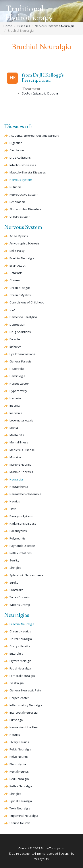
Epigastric (45, 93)
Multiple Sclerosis (21, 472)
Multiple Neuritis (20, 465)
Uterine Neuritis (20, 823)
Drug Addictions (20, 157)
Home (8, 26)
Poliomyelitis (18, 531)
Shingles (15, 568)
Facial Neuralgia (20, 668)
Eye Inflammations (22, 354)
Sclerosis (25, 243)
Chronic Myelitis (20, 295)
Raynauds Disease (22, 546)
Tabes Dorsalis (20, 597)
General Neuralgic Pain (25, 690)
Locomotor (21, 420)
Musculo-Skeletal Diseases (28, 172)
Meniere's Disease (22, 450)
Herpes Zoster (19, 384)
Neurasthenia (19, 487)
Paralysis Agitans (21, 516)
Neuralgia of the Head (24, 727)
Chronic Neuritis (20, 631)
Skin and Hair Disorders (25, 209)
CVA (12, 310)
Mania (14, 428)
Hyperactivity (18, 391)
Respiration (17, 202)
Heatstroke (17, 369)
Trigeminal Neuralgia (24, 816)
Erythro (20, 661)
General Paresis (20, 361)
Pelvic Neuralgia (20, 749)
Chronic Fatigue (20, 288)
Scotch (27, 93)
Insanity (15, 405)
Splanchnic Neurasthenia (26, 575)
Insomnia (16, 413)
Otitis (13, 509)
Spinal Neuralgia (21, 801)
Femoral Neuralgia (22, 676)
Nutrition (15, 187)
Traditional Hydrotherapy (29, 13)
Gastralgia (17, 683)
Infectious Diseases (23, 165)
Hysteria (15, 398)
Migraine (15, 457)
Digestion (16, 143)
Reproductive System (24, 195)
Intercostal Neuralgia (24, 713)
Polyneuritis (17, 538)
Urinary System (20, 217)
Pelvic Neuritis (19, 757)
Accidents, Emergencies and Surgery (34, 136)
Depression (17, 325)
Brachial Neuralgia (22, 258)
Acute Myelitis (19, 236)
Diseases (24, 26)
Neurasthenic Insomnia (25, 494)
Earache (15, 339)
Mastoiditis (17, 435)
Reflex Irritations (21, 553)
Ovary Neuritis (19, 742)
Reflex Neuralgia (21, 786)
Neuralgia (68, 26)
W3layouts (41, 859)
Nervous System (46, 26)
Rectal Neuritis (19, 772)
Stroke (14, 583)
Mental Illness (19, 442)
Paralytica (23, 317)
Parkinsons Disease (23, 524)
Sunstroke (16, 590)
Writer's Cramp (20, 605)
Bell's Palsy (17, 251)
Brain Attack (17, 266)
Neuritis (15, 501)
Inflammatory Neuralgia (26, 705)
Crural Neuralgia (21, 639)
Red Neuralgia (19, 779)
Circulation (17, 150)
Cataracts (16, 273)
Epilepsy (15, 346)
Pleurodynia (18, 764)
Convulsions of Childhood (27, 302)
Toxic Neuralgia (20, 808)
